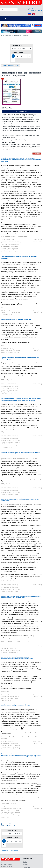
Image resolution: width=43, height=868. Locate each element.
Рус (29, 13)
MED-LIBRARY (5, 36)
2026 (28, 49)
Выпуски (11, 36)
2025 (24, 49)
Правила (25, 865)
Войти (32, 9)
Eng (33, 13)
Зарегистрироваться (36, 11)
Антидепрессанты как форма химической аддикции (15, 705)
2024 (19, 49)
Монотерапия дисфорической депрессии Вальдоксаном (16, 319)
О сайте (25, 862)
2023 (15, 49)
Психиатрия (26, 36)
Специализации (18, 36)
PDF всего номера (21, 112)
